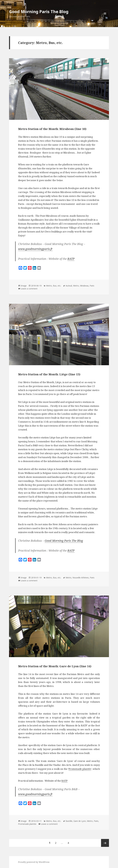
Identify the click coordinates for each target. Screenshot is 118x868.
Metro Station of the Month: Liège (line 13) (49, 374)
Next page (105, 843)
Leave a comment (29, 289)
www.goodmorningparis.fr (35, 249)
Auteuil (69, 286)
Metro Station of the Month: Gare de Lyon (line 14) (55, 666)
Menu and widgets (105, 17)
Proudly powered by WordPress (34, 862)
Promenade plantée (80, 769)
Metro (76, 286)
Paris (92, 286)
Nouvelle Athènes (81, 578)
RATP (71, 259)
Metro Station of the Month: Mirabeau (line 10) (52, 129)
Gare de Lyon (80, 821)
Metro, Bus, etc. (54, 286)
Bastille (69, 821)
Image (24, 286)
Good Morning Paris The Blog (39, 11)
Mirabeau (84, 286)
